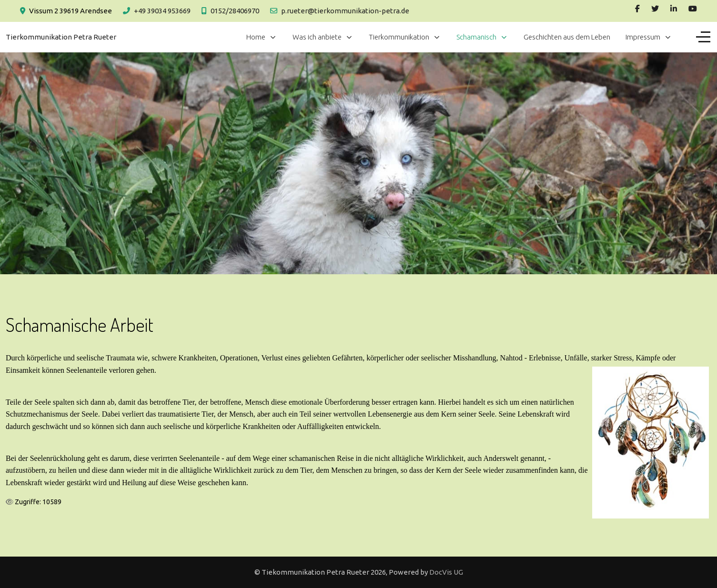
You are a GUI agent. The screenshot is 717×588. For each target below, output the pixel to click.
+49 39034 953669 (162, 11)
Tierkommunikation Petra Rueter (61, 37)
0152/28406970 (235, 11)
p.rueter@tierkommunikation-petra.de (345, 11)
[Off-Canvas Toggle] (703, 37)
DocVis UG (446, 572)
